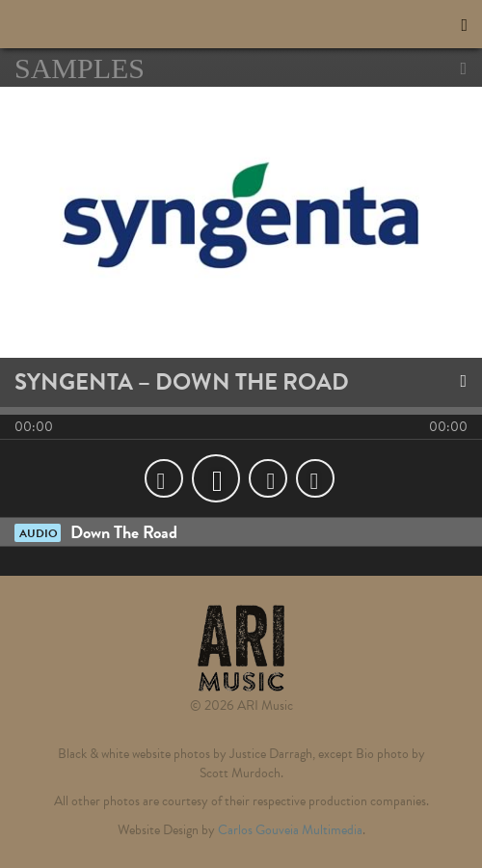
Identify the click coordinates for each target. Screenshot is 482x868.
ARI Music (111, 24)
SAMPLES (241, 68)
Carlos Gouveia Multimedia (290, 830)
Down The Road (96, 532)
